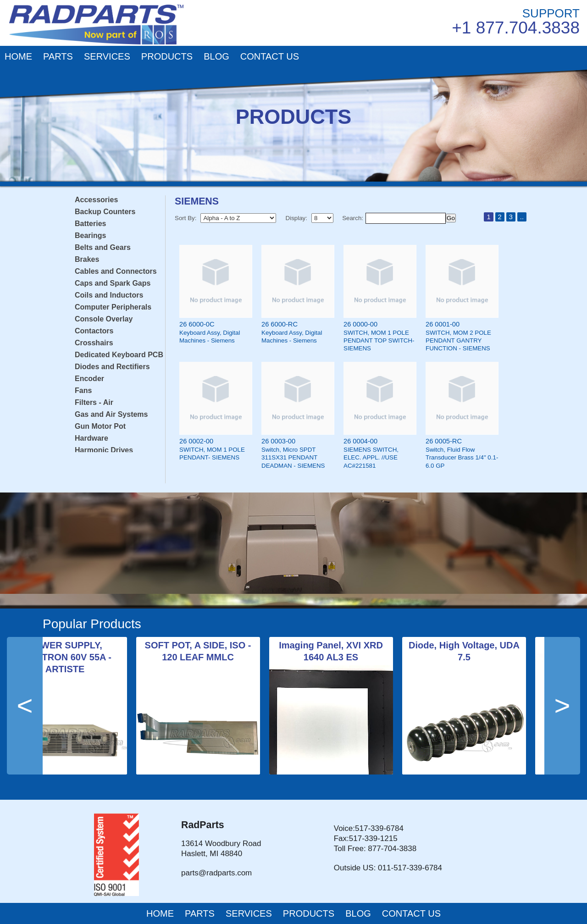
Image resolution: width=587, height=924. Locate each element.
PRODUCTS (167, 56)
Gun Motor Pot (100, 426)
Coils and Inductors (109, 295)
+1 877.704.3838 (516, 28)
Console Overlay (104, 319)
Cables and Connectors (116, 271)
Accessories (96, 200)
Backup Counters (105, 212)
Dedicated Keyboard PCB (119, 355)
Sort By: (186, 218)
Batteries (90, 224)
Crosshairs (94, 343)
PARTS (58, 56)
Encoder (89, 379)
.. (522, 217)
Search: (353, 218)
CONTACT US (270, 56)
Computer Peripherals (113, 307)
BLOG (216, 56)
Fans (83, 390)
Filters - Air (94, 402)
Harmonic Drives (104, 450)
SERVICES (107, 56)
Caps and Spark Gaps (113, 283)
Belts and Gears (103, 247)
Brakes (87, 259)
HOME (18, 56)
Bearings (90, 235)
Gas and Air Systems (111, 414)
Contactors (94, 331)
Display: (296, 218)
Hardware (91, 438)
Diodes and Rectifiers (112, 367)
